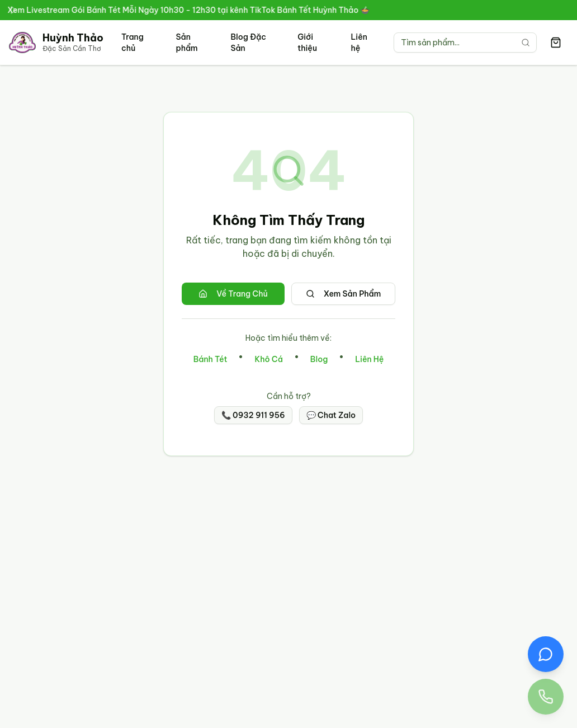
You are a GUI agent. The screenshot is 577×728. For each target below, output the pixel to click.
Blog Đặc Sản (248, 43)
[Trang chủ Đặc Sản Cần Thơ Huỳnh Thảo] (56, 43)
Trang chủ (133, 43)
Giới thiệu (307, 43)
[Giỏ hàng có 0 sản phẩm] (556, 43)
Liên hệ (359, 43)
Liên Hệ (369, 359)
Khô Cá (268, 359)
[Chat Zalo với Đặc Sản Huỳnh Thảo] (546, 654)
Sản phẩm (186, 43)
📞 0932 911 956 (253, 415)
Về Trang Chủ (233, 294)
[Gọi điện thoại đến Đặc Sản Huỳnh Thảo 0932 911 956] (546, 697)
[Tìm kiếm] (526, 43)
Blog (319, 359)
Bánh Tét (211, 359)
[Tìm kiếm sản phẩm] (465, 43)
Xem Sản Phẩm (344, 294)
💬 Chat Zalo (331, 415)
